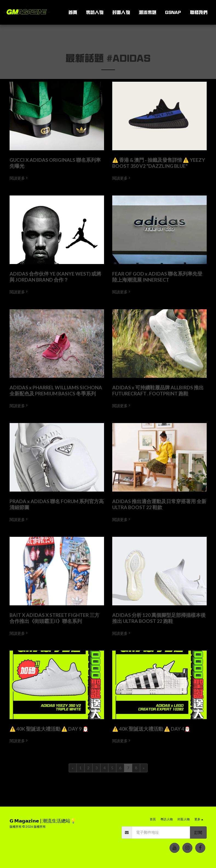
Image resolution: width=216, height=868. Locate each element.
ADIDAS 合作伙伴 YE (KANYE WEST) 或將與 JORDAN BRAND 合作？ (55, 277)
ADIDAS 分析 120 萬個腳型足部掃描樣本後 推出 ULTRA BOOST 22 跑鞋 (159, 618)
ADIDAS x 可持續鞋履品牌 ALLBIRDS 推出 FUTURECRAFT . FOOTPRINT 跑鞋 (158, 391)
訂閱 (198, 832)
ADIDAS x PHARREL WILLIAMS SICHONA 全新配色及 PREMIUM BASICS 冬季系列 (56, 391)
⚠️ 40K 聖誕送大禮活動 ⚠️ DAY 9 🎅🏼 (49, 729)
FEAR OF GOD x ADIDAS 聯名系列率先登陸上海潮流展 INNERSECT (157, 277)
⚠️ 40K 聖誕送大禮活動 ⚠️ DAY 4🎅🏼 (151, 729)
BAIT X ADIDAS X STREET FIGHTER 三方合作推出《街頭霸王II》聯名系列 (54, 618)
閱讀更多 (19, 178)
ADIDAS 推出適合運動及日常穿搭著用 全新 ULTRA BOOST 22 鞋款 (159, 504)
